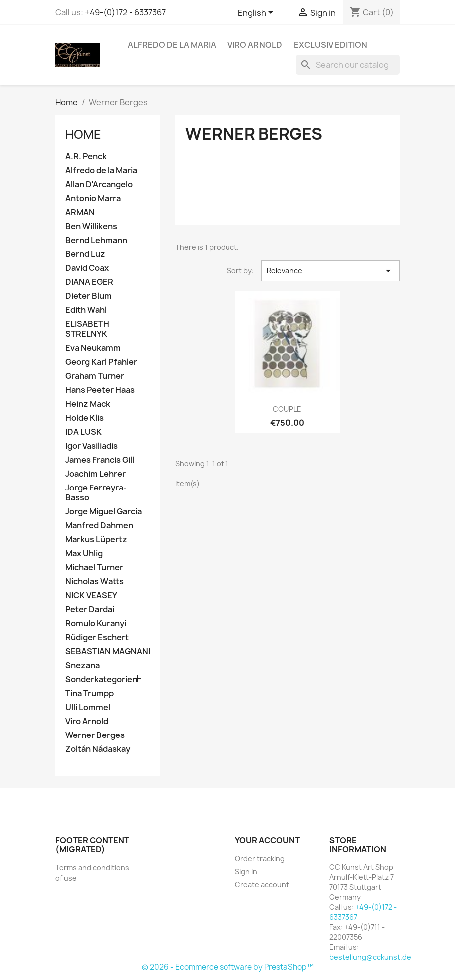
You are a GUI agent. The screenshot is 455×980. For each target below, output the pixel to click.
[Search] (348, 65)
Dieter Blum (89, 296)
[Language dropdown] (257, 13)
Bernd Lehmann (96, 240)
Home (83, 134)
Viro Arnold (255, 45)
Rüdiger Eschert (97, 637)
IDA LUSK (84, 432)
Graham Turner (95, 376)
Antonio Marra (93, 198)
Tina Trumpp (90, 693)
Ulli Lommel (88, 707)
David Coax (87, 268)
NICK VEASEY (91, 596)
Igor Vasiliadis (92, 446)
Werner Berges (95, 735)
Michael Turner (94, 568)
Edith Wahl (86, 310)
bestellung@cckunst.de (370, 957)
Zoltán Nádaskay (98, 749)
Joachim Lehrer (96, 474)
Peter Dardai (90, 610)
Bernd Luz (85, 254)
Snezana (83, 665)
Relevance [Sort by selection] (331, 271)
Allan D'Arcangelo (99, 184)
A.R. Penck (86, 156)
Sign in (246, 871)
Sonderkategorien (101, 679)
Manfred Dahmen (99, 526)
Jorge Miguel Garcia (104, 512)
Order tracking (260, 858)
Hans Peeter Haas (100, 390)
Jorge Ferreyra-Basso (96, 493)
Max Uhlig (84, 554)
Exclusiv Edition (331, 45)
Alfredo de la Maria (172, 45)
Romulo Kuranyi (96, 623)
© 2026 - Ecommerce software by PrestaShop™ (228, 967)
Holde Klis (85, 418)
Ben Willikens (91, 226)
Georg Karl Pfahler (101, 362)
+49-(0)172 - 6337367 (125, 12)
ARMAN (80, 212)
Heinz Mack (88, 404)
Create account (262, 884)
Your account (267, 840)
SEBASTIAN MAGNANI (108, 651)
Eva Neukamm (93, 348)
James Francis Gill (100, 460)
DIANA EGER (89, 282)
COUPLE (287, 409)
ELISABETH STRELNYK (87, 329)
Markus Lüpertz (96, 540)
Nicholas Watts (95, 582)
